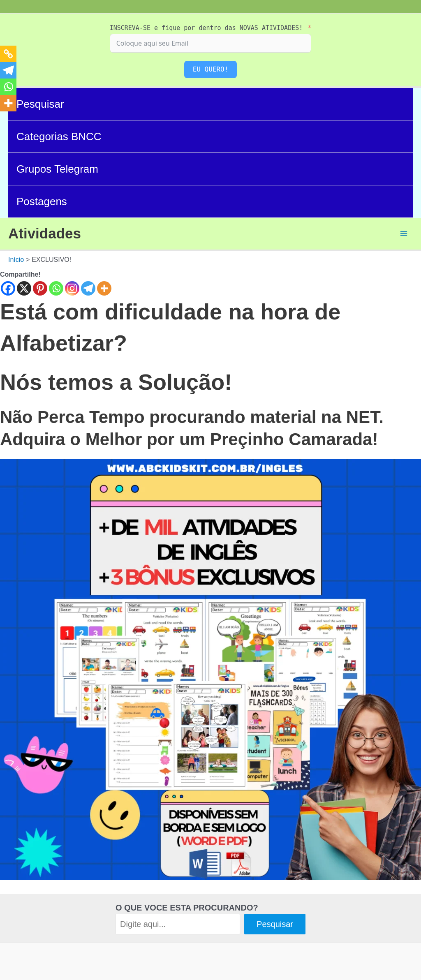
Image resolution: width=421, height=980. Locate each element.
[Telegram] (88, 288)
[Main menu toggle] (404, 233)
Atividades (45, 233)
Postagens (42, 201)
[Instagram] (72, 288)
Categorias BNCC (59, 136)
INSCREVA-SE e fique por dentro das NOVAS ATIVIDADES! (206, 28)
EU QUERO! (211, 69)
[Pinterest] (40, 288)
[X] (24, 288)
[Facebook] (8, 288)
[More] (104, 288)
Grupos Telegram (57, 169)
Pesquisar (40, 104)
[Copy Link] (8, 54)
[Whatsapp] (56, 288)
